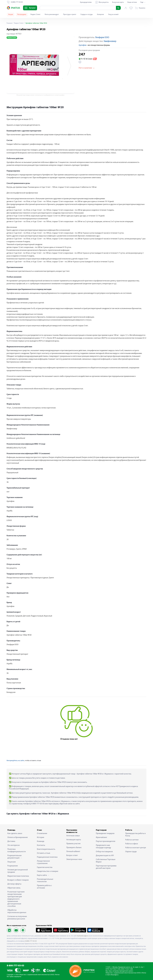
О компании (42, 834)
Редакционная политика (47, 857)
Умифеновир (110, 41)
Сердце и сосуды (87, 15)
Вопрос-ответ (72, 855)
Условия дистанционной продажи (18, 871)
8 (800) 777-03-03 (31, 941)
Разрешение (13, 866)
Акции (11, 15)
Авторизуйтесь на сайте (15, 761)
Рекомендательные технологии (45, 880)
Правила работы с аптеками (44, 887)
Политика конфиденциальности (17, 850)
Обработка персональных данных (17, 911)
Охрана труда (131, 852)
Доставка (11, 841)
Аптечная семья (73, 836)
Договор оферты (14, 884)
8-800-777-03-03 (15, 966)
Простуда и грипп (70, 15)
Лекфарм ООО (102, 38)
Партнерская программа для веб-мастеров (106, 867)
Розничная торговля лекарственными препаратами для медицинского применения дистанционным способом (16, 899)
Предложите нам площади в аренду (103, 847)
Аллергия (100, 15)
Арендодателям (86, 2)
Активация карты (74, 840)
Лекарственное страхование (43, 862)
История (41, 837)
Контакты (41, 845)
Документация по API (105, 856)
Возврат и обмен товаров (18, 880)
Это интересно (14, 845)
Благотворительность (46, 849)
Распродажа (22, 15)
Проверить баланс (74, 848)
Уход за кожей (113, 15)
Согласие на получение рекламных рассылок (17, 918)
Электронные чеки (74, 859)
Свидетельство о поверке (48, 871)
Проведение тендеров (105, 834)
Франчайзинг (101, 837)
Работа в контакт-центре (136, 848)
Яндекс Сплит (35, 15)
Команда (41, 841)
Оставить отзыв (44, 853)
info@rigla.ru (114, 975)
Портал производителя (106, 841)
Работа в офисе (132, 844)
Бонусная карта (118, 2)
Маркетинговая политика (18, 876)
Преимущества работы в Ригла (135, 835)
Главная (9, 23)
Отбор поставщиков (104, 852)
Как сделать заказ (15, 834)
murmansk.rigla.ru (82, 936)
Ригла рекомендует (52, 15)
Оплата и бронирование (18, 837)
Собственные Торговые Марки (106, 861)
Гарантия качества (45, 867)
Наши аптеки (132, 2)
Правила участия (73, 844)
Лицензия (12, 862)
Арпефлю (83, 45)
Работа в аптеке (132, 840)
